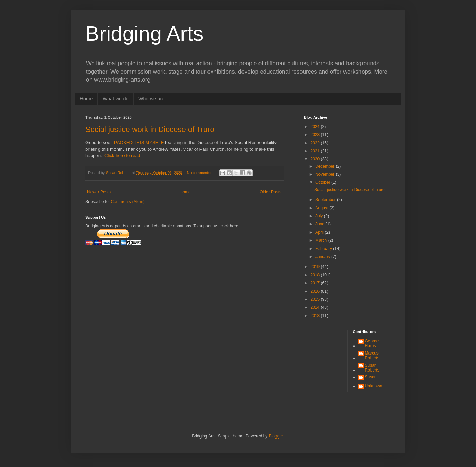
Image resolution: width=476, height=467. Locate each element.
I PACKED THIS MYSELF (138, 143)
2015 (316, 299)
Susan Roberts (372, 368)
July (320, 216)
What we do (116, 99)
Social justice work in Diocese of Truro (150, 129)
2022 (316, 143)
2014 (316, 307)
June (320, 224)
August (322, 208)
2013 (316, 316)
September (326, 200)
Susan (371, 377)
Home (86, 99)
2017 (316, 283)
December (326, 166)
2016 (316, 291)
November (326, 174)
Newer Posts (99, 192)
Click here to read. (123, 155)
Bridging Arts (144, 34)
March (322, 240)
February (324, 249)
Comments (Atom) (127, 202)
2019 (316, 267)
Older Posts (270, 192)
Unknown (374, 386)
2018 (316, 275)
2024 (316, 127)
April (320, 232)
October (323, 182)
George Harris (372, 343)
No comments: (200, 173)
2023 (316, 135)
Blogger (276, 436)
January (323, 257)
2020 (316, 159)
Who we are (151, 99)
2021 (316, 151)
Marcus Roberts (372, 356)
